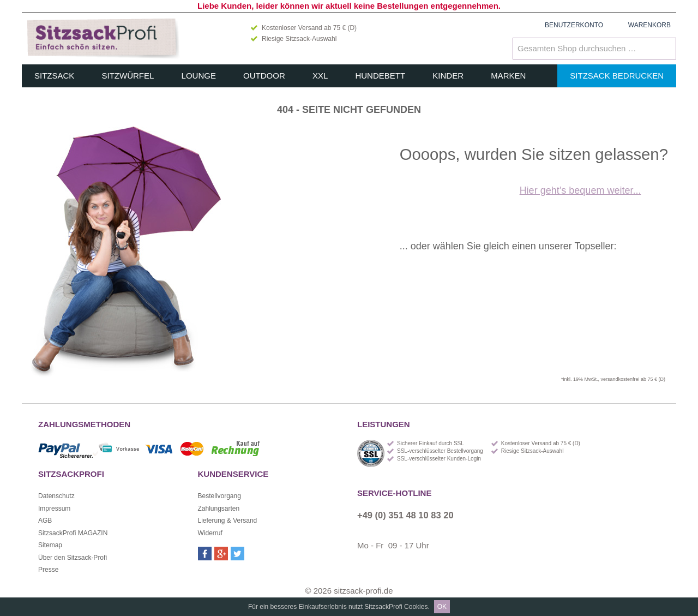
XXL (320, 76)
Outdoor (264, 76)
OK (442, 607)
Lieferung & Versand (228, 521)
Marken (508, 76)
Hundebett (380, 76)
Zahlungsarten (219, 509)
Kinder (448, 76)
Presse (48, 570)
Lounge (199, 76)
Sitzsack (54, 76)
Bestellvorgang (219, 496)
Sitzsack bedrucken (617, 76)
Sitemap (50, 545)
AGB (45, 521)
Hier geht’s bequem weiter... (580, 190)
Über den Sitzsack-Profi (73, 558)
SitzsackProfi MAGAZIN (73, 533)
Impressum (54, 509)
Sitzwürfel (128, 76)
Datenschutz (56, 496)
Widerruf (210, 533)
